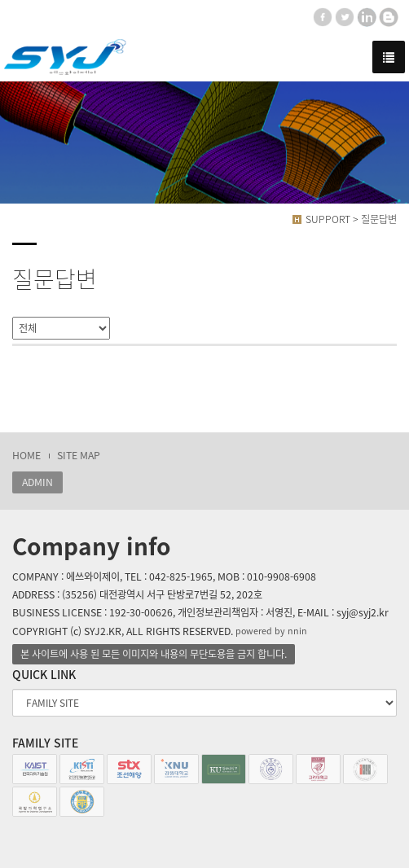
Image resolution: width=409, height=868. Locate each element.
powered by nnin (271, 631)
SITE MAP (79, 455)
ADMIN (37, 482)
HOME (26, 455)
